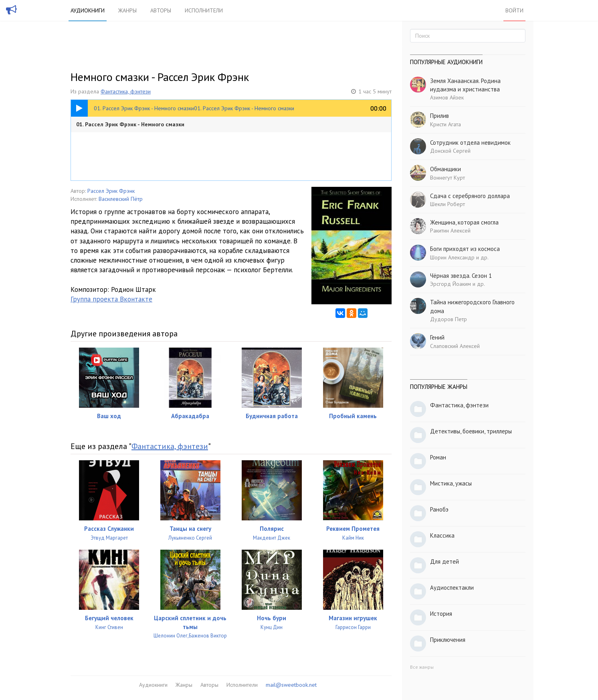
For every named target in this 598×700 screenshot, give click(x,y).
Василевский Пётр (121, 199)
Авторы (161, 10)
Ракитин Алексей (450, 231)
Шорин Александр (452, 257)
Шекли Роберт (447, 204)
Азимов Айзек (447, 97)
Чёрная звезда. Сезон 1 (461, 276)
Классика (442, 535)
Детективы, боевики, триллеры (471, 431)
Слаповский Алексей (455, 346)
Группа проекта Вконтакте (111, 299)
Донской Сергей (450, 151)
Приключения (448, 640)
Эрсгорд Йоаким (451, 284)
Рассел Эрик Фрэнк (111, 191)
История (441, 614)
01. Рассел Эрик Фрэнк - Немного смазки (130, 124)
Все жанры (422, 667)
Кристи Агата (445, 124)
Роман (438, 457)
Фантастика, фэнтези (126, 91)
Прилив (439, 116)
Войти (514, 10)
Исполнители (204, 10)
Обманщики (445, 169)
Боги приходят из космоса (465, 249)
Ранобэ (439, 509)
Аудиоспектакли (452, 588)
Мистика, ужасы (451, 483)
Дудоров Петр (448, 319)
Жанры (127, 10)
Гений (437, 337)
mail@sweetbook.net (291, 685)
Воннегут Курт (447, 178)
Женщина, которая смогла (464, 222)
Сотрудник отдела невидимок (470, 143)
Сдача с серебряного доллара (470, 196)
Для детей (444, 561)
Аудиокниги (88, 10)
